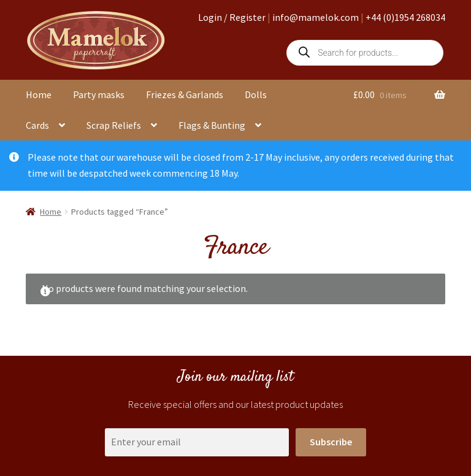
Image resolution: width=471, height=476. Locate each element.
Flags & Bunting (212, 125)
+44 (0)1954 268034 (405, 17)
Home (39, 94)
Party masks (99, 94)
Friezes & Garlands (185, 94)
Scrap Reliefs (114, 125)
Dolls (256, 94)
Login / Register (232, 17)
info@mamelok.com (316, 17)
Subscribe (331, 442)
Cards (37, 125)
